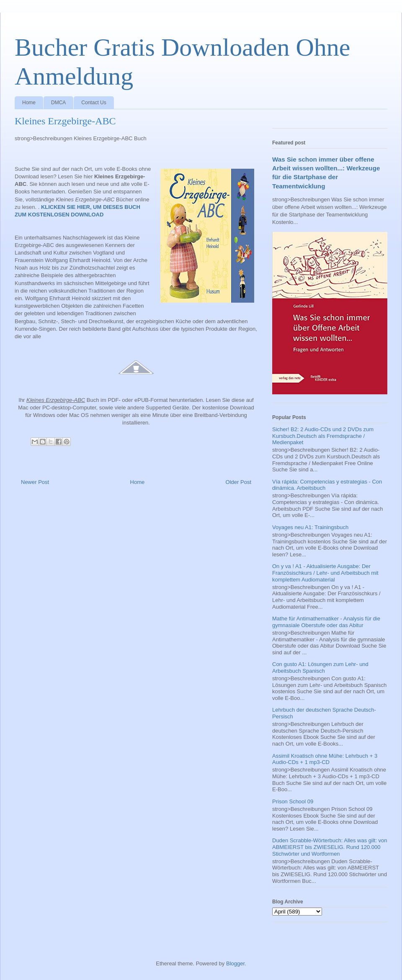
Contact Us (94, 103)
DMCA (58, 103)
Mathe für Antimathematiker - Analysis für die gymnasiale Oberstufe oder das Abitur (326, 622)
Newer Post (35, 482)
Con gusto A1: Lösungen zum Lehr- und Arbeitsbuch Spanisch (320, 667)
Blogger (235, 963)
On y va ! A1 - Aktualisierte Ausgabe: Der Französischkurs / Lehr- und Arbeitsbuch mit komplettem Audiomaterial (325, 573)
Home (29, 103)
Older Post (238, 482)
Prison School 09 (293, 801)
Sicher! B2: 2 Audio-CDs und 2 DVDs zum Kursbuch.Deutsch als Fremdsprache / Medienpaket (323, 436)
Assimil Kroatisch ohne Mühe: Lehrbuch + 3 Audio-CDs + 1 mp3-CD (325, 759)
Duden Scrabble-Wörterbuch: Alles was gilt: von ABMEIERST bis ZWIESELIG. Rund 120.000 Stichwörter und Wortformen (330, 847)
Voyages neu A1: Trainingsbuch (310, 527)
